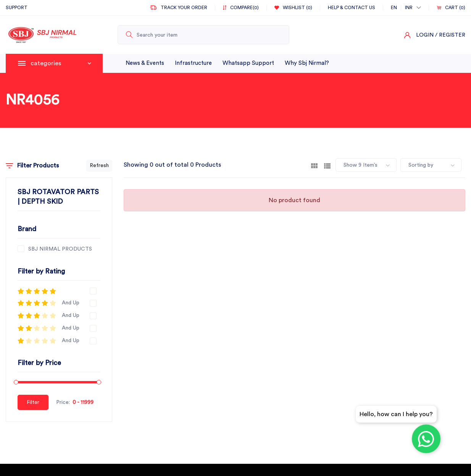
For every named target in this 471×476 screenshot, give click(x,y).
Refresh (99, 166)
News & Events (145, 63)
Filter (33, 402)
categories (61, 63)
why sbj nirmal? (307, 63)
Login (425, 35)
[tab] (314, 165)
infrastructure (193, 63)
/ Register (450, 35)
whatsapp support (248, 63)
